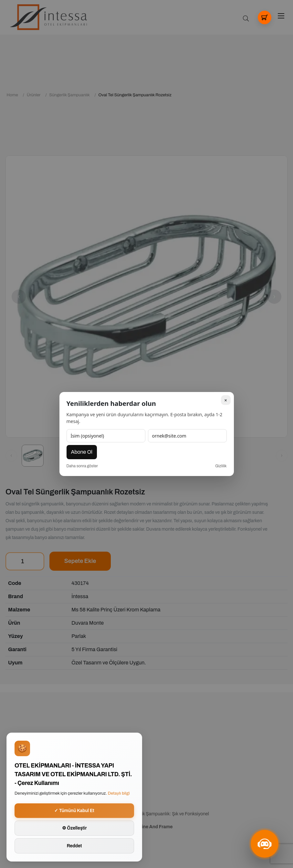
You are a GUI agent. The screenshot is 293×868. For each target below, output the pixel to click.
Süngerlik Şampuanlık (69, 95)
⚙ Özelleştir (74, 828)
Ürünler (34, 95)
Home (12, 95)
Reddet (74, 846)
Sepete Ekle (80, 561)
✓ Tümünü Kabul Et (74, 811)
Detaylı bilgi (119, 793)
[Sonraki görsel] (282, 456)
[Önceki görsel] (11, 456)
